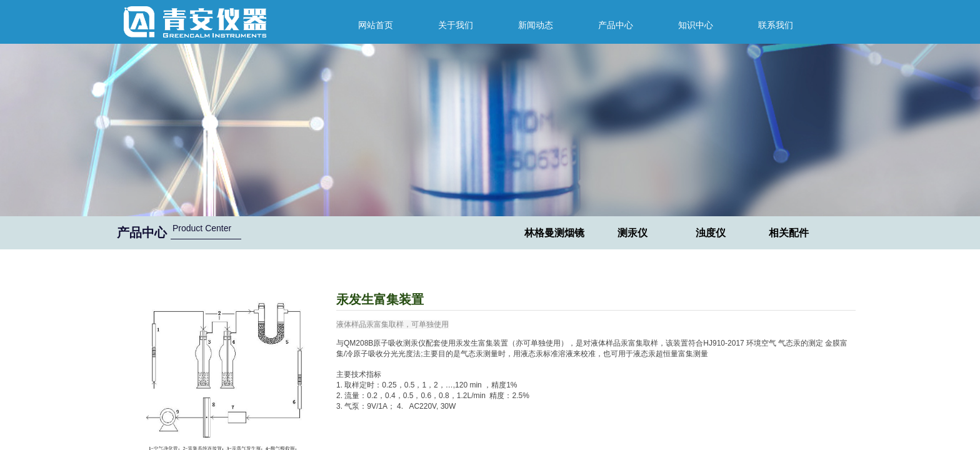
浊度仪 (711, 233)
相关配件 (789, 233)
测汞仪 (632, 233)
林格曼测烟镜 (554, 233)
